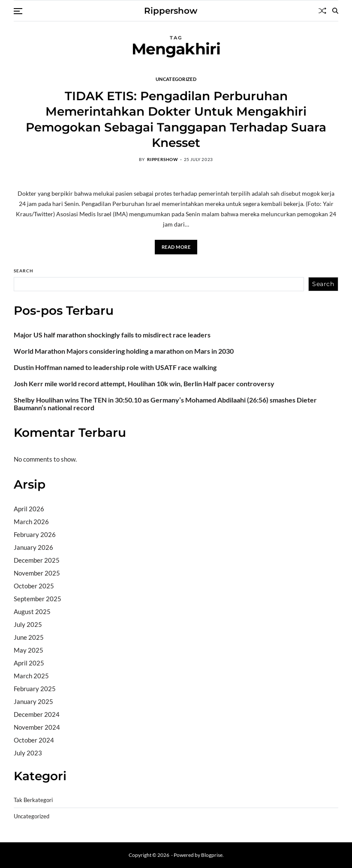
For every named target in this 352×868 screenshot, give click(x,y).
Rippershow (171, 11)
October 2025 (34, 586)
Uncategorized (176, 79)
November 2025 (37, 573)
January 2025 (33, 701)
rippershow (162, 159)
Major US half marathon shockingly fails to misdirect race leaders (112, 335)
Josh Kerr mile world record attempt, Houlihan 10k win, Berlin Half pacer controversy (144, 384)
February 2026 (35, 534)
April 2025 (29, 663)
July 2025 (28, 624)
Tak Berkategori (33, 800)
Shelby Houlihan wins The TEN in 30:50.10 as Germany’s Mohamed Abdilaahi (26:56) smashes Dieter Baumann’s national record (165, 404)
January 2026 (33, 547)
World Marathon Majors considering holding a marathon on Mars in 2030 (124, 351)
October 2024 (34, 740)
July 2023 (28, 753)
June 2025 (29, 637)
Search (24, 271)
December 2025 (37, 560)
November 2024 (37, 727)
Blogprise (212, 855)
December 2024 (37, 714)
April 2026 (29, 509)
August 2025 (32, 611)
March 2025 (31, 676)
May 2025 (29, 650)
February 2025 (35, 689)
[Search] (335, 11)
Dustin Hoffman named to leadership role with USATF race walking (115, 367)
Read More (176, 247)
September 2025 (38, 599)
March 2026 (31, 522)
